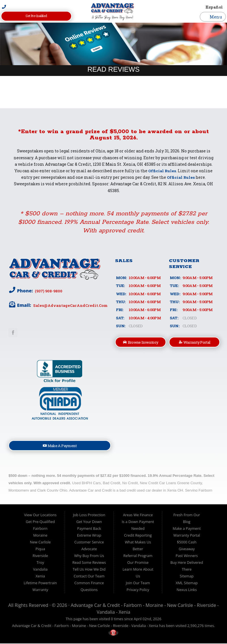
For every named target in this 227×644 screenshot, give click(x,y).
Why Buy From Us (89, 556)
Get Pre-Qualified (36, 16)
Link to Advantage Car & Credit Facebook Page (13, 333)
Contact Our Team (89, 577)
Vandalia (40, 570)
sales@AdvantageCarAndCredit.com (70, 305)
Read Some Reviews (89, 563)
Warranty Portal (195, 342)
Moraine (40, 536)
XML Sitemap (187, 584)
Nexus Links (187, 590)
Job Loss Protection (89, 516)
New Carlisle (40, 543)
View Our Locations (40, 516)
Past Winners (187, 556)
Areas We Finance (138, 516)
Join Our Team (138, 584)
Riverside (40, 556)
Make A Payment (60, 446)
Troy (40, 563)
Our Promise (138, 563)
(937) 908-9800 (48, 291)
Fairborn (40, 529)
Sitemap (187, 577)
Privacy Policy (138, 590)
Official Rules (162, 171)
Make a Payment (187, 529)
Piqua (40, 550)
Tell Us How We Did (89, 570)
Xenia (40, 577)
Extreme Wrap (89, 536)
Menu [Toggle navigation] (213, 17)
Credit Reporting (138, 536)
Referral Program (138, 556)
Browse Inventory (141, 342)
